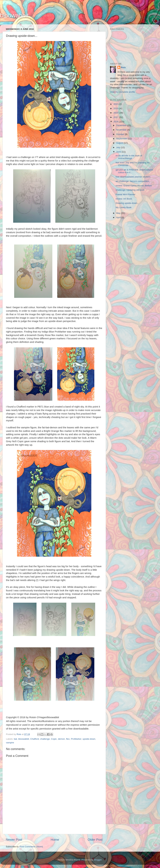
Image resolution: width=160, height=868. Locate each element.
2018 (116, 113)
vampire (10, 743)
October (120, 134)
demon (61, 739)
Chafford (35, 739)
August (120, 143)
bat (15, 739)
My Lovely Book (124, 207)
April (119, 217)
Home (55, 840)
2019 (116, 108)
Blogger (98, 860)
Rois (123, 67)
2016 (116, 122)
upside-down (89, 739)
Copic (54, 739)
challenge (45, 739)
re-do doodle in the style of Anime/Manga (129, 157)
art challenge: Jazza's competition (132, 181)
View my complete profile (122, 92)
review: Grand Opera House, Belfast (134, 186)
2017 (116, 117)
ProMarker (76, 739)
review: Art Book (124, 199)
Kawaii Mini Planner (126, 194)
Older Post (95, 840)
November (122, 130)
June (119, 152)
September (122, 139)
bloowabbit (14, 15)
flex (68, 739)
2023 (116, 104)
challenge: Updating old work (130, 190)
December (122, 125)
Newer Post (14, 840)
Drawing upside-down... (127, 203)
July (118, 147)
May (119, 213)
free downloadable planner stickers (133, 177)
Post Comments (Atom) (31, 847)
